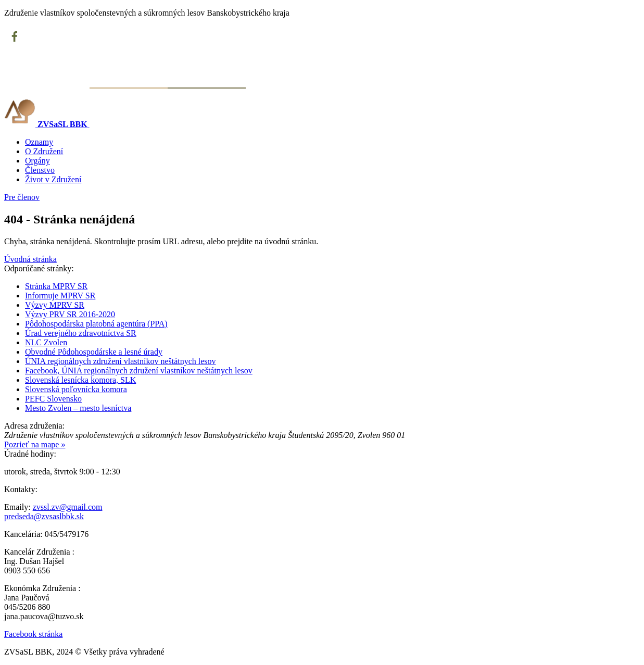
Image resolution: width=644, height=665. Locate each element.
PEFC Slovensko (53, 399)
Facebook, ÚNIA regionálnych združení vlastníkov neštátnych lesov (139, 371)
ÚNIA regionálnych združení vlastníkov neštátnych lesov (121, 361)
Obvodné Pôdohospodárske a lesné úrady (94, 352)
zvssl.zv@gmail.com (68, 507)
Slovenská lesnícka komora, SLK (80, 380)
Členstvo (40, 170)
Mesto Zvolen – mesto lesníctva (78, 408)
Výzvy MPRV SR (55, 305)
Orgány (37, 161)
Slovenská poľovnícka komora (76, 389)
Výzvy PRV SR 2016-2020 (70, 314)
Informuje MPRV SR (60, 296)
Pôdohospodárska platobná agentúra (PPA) (96, 324)
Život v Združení (53, 179)
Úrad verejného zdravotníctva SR (81, 333)
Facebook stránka (33, 634)
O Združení (44, 151)
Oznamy (39, 142)
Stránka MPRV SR (56, 286)
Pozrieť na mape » (35, 444)
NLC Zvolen (46, 342)
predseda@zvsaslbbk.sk (44, 516)
